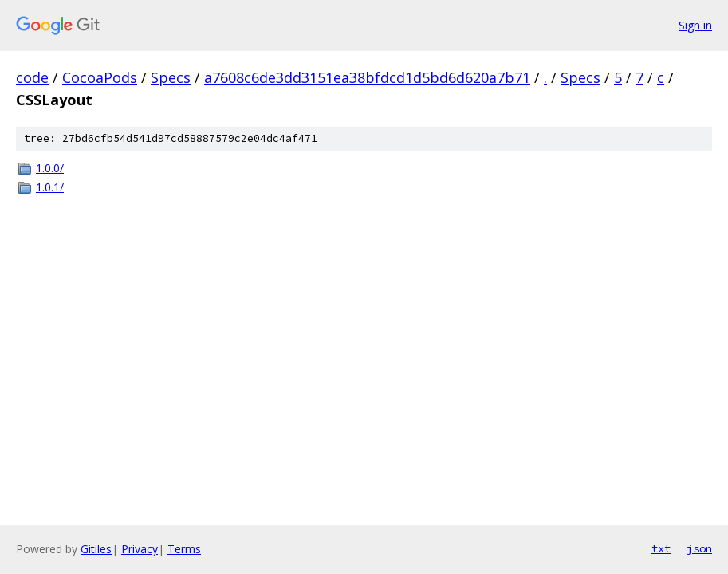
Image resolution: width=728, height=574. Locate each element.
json (699, 548)
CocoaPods (100, 77)
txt (661, 548)
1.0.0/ (50, 168)
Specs (171, 77)
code (32, 77)
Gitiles (96, 549)
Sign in (695, 25)
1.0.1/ (50, 187)
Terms (184, 549)
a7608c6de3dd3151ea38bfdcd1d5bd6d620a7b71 (367, 77)
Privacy (140, 549)
